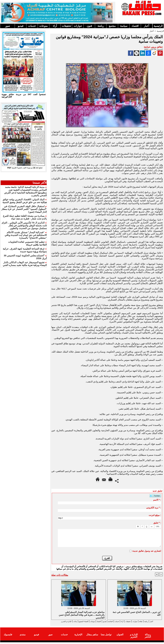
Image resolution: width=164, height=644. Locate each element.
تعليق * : (157, 523)
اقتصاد (135, 26)
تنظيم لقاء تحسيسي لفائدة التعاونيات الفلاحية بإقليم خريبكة (27, 243)
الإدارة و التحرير (106, 624)
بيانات (55, 621)
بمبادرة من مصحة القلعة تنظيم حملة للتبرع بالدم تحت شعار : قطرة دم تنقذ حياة (25, 217)
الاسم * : (157, 500)
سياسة (124, 26)
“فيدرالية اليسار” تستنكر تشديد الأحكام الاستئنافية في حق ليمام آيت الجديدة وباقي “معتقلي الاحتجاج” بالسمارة (26, 235)
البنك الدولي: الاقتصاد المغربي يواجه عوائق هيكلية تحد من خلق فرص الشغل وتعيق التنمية (25, 201)
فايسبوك (8, 637)
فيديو (21, 26)
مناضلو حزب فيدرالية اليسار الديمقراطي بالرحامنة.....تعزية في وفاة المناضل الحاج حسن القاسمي (82, 615)
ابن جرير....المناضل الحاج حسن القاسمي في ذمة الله (137, 614)
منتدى (23, 637)
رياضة (101, 26)
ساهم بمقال (92, 637)
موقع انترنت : (155, 515)
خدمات (32, 26)
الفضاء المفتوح (67, 621)
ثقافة (146, 621)
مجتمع (112, 26)
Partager (117, 481)
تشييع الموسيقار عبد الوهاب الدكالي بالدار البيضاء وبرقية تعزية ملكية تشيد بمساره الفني (25, 264)
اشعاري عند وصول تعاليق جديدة (147, 551)
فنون (89, 26)
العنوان (120, 637)
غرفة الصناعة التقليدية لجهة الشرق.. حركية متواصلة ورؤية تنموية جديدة (25, 250)
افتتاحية (104, 621)
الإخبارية (78, 637)
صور (7, 26)
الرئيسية (158, 26)
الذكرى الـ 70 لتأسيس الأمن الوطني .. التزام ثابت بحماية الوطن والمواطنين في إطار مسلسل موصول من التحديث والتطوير (24, 225)
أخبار (147, 26)
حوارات (78, 26)
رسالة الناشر (148, 637)
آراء (55, 26)
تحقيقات (66, 26)
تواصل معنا (106, 637)
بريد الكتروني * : (154, 507)
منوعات (43, 26)
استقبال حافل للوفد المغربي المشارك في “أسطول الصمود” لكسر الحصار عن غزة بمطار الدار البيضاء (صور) (24, 209)
